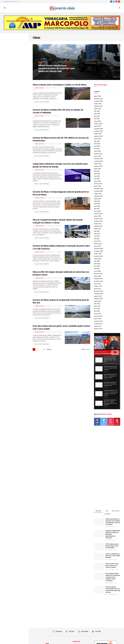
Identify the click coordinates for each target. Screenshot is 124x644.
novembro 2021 (98, 221)
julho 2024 (97, 141)
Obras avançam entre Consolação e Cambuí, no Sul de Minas (60, 85)
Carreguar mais (14, 163)
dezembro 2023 (98, 159)
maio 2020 (97, 266)
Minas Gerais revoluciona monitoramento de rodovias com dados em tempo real (56, 70)
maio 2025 (97, 116)
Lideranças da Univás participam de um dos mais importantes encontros (18, 108)
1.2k (60, 171)
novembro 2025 (98, 101)
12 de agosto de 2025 (50, 116)
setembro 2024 (98, 136)
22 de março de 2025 (50, 335)
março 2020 (97, 271)
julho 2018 (97, 304)
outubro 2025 (98, 104)
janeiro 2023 (98, 186)
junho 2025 (97, 114)
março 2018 (97, 314)
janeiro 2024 (98, 156)
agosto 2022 (98, 199)
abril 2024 (97, 149)
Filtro (25, 35)
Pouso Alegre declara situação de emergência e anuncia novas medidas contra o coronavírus (113, 547)
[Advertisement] (107, 425)
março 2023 (97, 181)
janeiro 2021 (98, 246)
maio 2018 (97, 309)
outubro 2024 (98, 134)
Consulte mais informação (42, 102)
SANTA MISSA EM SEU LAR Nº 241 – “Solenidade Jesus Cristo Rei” (17, 88)
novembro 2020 (98, 251)
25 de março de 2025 (50, 309)
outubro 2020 (98, 254)
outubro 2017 (98, 326)
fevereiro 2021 (98, 244)
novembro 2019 (98, 281)
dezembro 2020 (98, 249)
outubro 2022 (98, 194)
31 (44, 353)
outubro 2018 (98, 296)
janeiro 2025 (98, 126)
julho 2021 (97, 231)
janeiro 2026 (98, 96)
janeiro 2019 (98, 289)
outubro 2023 (98, 164)
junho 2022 (97, 204)
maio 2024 (97, 146)
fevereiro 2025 (98, 124)
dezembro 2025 (98, 99)
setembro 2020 (98, 256)
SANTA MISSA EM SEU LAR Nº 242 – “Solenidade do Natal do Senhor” (17, 79)
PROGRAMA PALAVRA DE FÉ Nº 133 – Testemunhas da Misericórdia (17, 98)
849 (34, 118)
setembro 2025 (98, 106)
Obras (40, 64)
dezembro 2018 (98, 291)
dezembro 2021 (98, 219)
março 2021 (97, 241)
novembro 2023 (98, 161)
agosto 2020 (98, 259)
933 (34, 90)
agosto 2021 (98, 229)
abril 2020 (97, 269)
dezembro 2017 (98, 321)
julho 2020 (97, 261)
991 (60, 254)
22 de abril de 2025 (50, 228)
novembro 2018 (98, 294)
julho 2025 (97, 111)
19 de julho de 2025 (50, 145)
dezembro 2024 (98, 129)
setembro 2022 (98, 196)
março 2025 (97, 121)
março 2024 (97, 151)
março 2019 (97, 284)
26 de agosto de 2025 (50, 88)
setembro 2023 (98, 166)
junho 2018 (97, 306)
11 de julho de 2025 (50, 171)
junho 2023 (97, 174)
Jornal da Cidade (39, 88)
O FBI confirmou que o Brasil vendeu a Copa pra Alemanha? (112, 516)
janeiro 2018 (98, 319)
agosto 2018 (98, 301)
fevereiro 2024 (98, 154)
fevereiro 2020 (98, 274)
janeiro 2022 (98, 216)
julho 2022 (97, 201)
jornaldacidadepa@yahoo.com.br (79, 635)
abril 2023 (97, 179)
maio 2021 (97, 236)
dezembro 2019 (98, 279)
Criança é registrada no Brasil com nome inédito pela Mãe (113, 526)
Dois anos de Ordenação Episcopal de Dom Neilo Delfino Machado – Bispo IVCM (13, 45)
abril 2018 (97, 311)
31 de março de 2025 (50, 281)
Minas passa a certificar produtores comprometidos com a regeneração (18, 145)
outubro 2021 (98, 224)
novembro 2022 (98, 191)
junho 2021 (97, 234)
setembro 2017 (98, 329)
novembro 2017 (98, 324)
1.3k (60, 309)
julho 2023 (97, 171)
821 (60, 145)
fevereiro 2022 (98, 214)
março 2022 (97, 211)
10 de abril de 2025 (50, 254)
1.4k (60, 281)
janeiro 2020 (98, 276)
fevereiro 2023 (98, 184)
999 (60, 199)
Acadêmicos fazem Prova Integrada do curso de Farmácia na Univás (18, 126)
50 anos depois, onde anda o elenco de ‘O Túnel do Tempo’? (112, 536)
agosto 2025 (98, 109)
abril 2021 (97, 239)
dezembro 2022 (98, 189)
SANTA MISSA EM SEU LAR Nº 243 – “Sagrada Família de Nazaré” (17, 65)
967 (60, 228)
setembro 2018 (98, 299)
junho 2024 (97, 144)
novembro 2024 (98, 131)
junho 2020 (97, 264)
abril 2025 (97, 119)
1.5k (60, 335)
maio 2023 (97, 176)
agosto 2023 (98, 169)
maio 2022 (97, 206)
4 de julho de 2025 (50, 199)
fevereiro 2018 (98, 316)
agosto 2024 (98, 139)
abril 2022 (97, 209)
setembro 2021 (98, 226)
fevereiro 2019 (98, 286)
